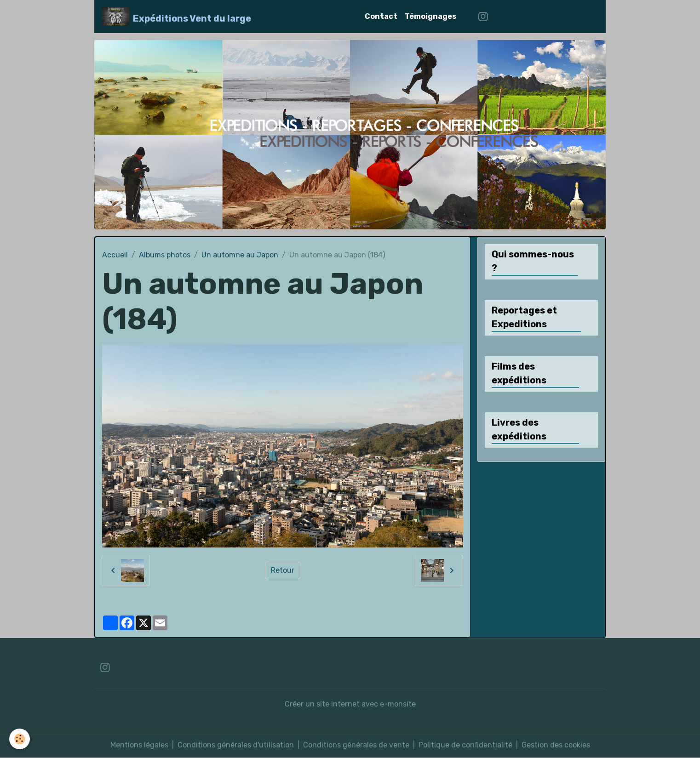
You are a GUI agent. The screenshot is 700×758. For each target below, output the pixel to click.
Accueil (115, 255)
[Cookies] (20, 739)
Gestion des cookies (556, 745)
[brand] (176, 17)
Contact (381, 16)
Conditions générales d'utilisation (236, 745)
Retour (283, 570)
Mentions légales (139, 745)
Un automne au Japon (240, 255)
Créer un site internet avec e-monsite (350, 704)
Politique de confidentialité (465, 745)
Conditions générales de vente (356, 745)
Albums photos (165, 255)
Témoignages (430, 16)
